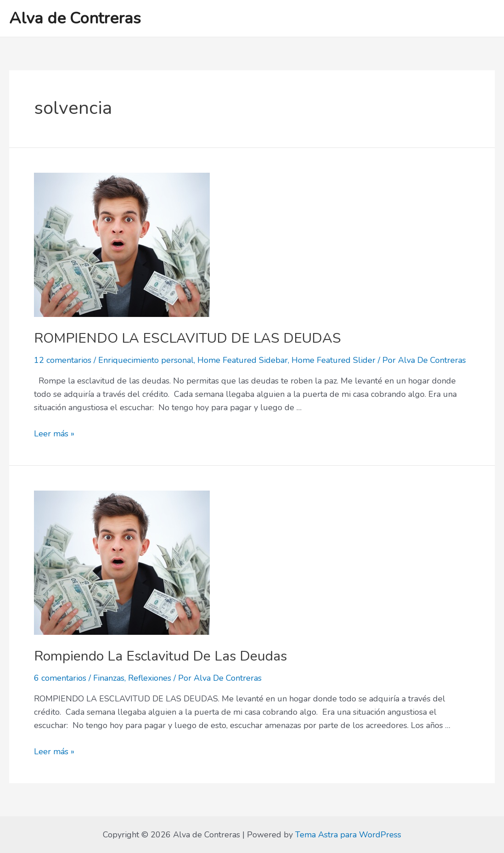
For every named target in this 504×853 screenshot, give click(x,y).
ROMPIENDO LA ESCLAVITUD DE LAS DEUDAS (188, 338)
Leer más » (54, 434)
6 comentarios (60, 678)
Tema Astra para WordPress (348, 835)
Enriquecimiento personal (146, 360)
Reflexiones (150, 678)
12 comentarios (63, 360)
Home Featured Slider (333, 360)
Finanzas (109, 678)
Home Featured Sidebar (243, 360)
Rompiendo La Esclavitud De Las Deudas (160, 656)
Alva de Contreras (75, 18)
